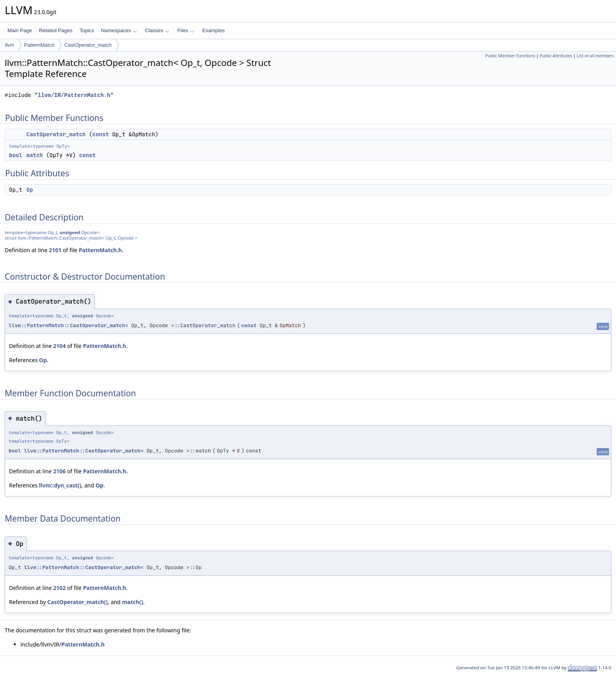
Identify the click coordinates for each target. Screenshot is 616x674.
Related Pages (56, 30)
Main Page (20, 30)
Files (186, 30)
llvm (10, 45)
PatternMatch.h (100, 250)
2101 (55, 250)
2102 (59, 588)
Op (30, 190)
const (101, 134)
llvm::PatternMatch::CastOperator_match (67, 325)
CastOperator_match (88, 45)
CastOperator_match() (77, 602)
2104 (59, 346)
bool (16, 155)
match (35, 155)
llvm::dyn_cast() (60, 485)
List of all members (595, 56)
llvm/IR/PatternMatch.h (74, 95)
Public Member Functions (510, 56)
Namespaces (119, 30)
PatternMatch (39, 45)
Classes (157, 30)
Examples (214, 30)
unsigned (70, 232)
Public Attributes (556, 56)
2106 (59, 471)
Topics (87, 30)
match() (132, 602)
